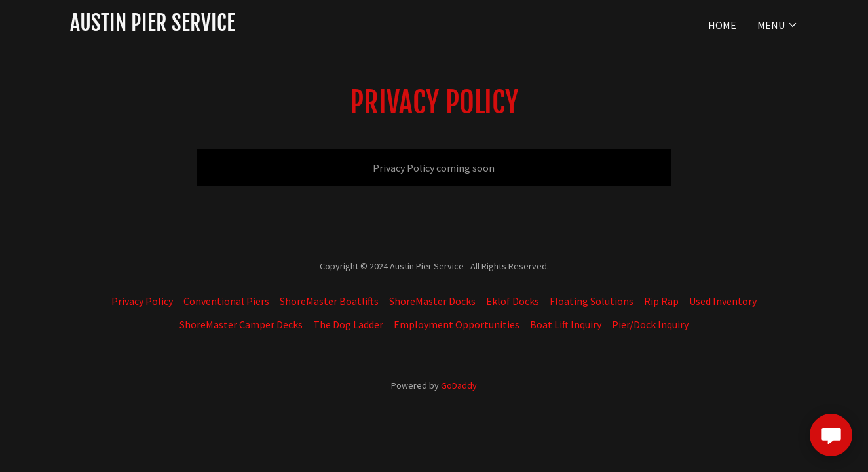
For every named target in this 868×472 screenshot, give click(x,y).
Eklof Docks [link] (513, 301)
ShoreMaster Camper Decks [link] (241, 324)
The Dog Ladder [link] (348, 324)
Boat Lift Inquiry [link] (566, 324)
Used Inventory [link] (723, 301)
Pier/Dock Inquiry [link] (650, 324)
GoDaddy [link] (459, 385)
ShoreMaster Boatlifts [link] (329, 301)
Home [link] (722, 25)
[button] (778, 25)
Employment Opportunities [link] (457, 324)
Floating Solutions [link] (592, 301)
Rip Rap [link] (661, 301)
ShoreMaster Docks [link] (432, 301)
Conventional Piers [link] (226, 301)
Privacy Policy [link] (142, 301)
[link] (153, 27)
